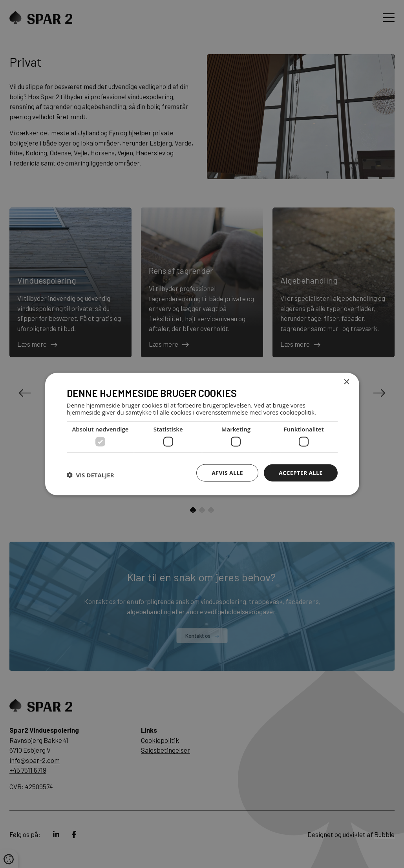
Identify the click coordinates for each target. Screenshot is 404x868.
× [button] (346, 382)
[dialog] (202, 434)
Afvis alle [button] (227, 472)
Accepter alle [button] (301, 472)
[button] (90, 475)
